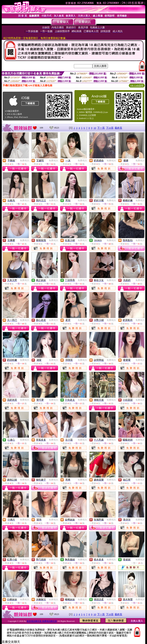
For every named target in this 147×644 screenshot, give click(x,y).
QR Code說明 (137, 86)
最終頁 (118, 128)
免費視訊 (24, 161)
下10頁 (110, 128)
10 (95, 128)
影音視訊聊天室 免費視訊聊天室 (42, 621)
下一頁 (101, 128)
